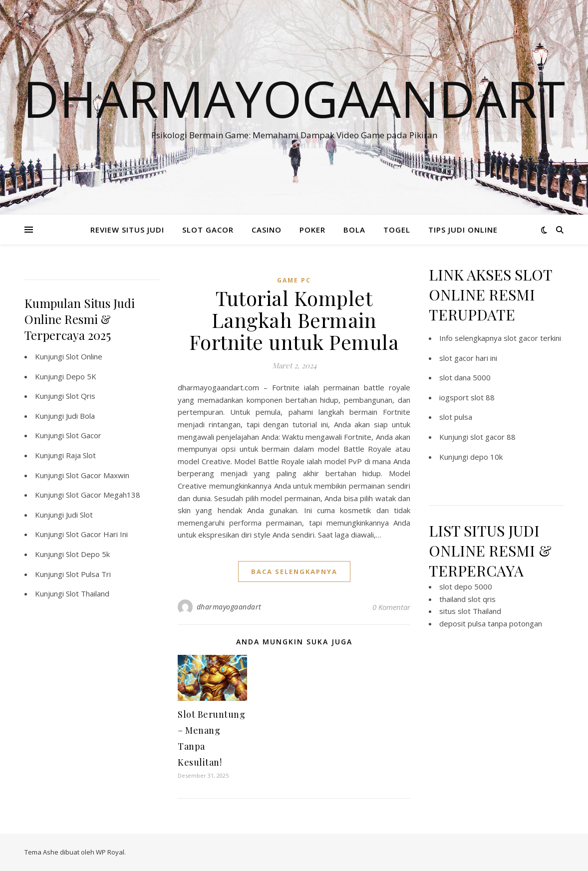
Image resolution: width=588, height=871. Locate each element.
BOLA (354, 230)
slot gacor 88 (493, 437)
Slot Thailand (88, 593)
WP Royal (110, 852)
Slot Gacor (84, 435)
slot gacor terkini (532, 338)
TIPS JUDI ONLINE (463, 230)
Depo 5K (81, 376)
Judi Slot (79, 515)
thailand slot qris (467, 599)
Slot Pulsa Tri (88, 574)
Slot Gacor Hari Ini (97, 534)
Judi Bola (80, 416)
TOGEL (397, 230)
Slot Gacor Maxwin (98, 475)
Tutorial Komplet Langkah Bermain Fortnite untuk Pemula (294, 320)
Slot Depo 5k (88, 554)
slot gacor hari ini (468, 358)
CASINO (267, 230)
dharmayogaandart (229, 607)
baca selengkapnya (294, 572)
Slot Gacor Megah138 (103, 495)
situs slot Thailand (470, 611)
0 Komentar (391, 607)
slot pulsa (456, 417)
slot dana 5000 (465, 377)
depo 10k (486, 457)
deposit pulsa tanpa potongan (491, 623)
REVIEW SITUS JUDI (127, 230)
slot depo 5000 (466, 586)
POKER (312, 230)
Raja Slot (81, 455)
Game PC (294, 280)
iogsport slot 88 (467, 397)
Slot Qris (81, 396)
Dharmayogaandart (294, 98)
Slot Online (84, 356)
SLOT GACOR (208, 230)
